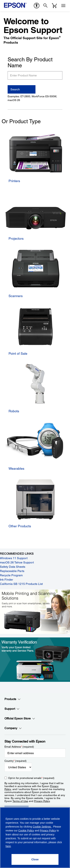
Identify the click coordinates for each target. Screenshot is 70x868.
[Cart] (54, 6)
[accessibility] (37, 6)
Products (13, 699)
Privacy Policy (42, 801)
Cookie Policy (26, 831)
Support (12, 709)
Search (15, 89)
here (8, 846)
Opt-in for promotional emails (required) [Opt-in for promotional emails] (31, 778)
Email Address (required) (19, 747)
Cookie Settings (42, 827)
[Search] (45, 6)
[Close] (35, 859)
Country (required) (16, 761)
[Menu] (63, 6)
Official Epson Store (20, 719)
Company (13, 728)
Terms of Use (20, 801)
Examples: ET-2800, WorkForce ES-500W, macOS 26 (32, 98)
